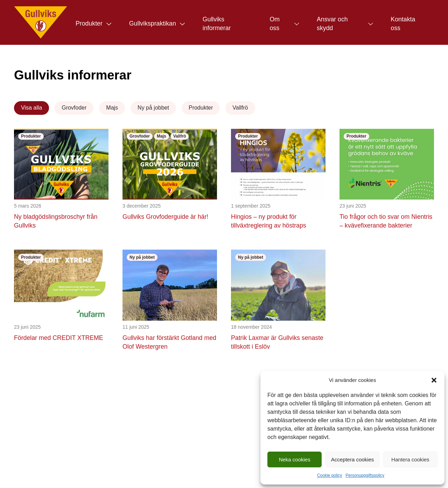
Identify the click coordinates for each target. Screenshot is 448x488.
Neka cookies (295, 459)
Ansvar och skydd (332, 24)
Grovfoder (74, 108)
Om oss (275, 24)
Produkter (89, 23)
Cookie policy (330, 475)
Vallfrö (240, 108)
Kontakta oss (403, 24)
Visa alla (31, 108)
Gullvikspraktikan (153, 23)
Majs (112, 108)
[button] (434, 380)
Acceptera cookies (353, 459)
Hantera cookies (410, 459)
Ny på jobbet (153, 108)
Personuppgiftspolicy (365, 475)
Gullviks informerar (217, 24)
